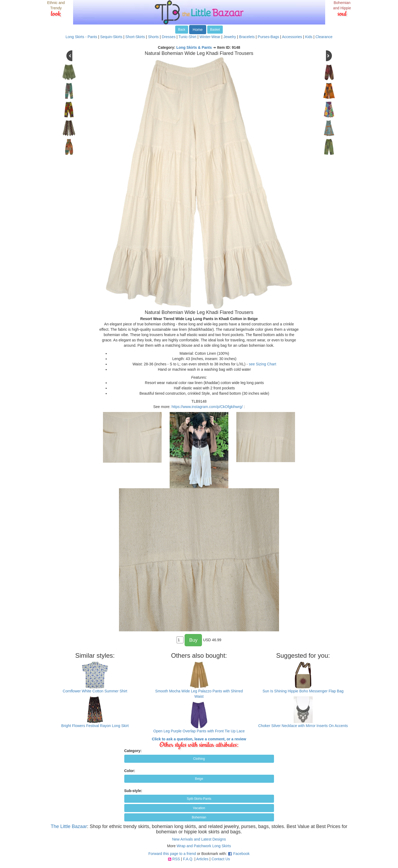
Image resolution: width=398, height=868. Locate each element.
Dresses (169, 37)
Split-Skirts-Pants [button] (199, 799)
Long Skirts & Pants (194, 47)
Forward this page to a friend (172, 854)
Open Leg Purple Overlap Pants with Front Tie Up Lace (199, 731)
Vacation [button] (199, 808)
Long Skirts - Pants (81, 37)
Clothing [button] (199, 759)
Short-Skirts (135, 37)
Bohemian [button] (199, 817)
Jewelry (230, 37)
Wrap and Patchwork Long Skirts (204, 846)
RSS (176, 859)
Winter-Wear (210, 37)
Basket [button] (215, 30)
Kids (309, 37)
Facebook (241, 854)
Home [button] (198, 30)
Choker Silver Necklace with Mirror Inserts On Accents (303, 726)
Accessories (292, 37)
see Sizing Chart (263, 364)
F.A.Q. (188, 859)
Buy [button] (193, 640)
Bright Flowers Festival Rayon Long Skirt (95, 726)
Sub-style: (133, 791)
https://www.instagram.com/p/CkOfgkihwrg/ (207, 407)
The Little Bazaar (69, 826)
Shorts (153, 37)
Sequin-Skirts (111, 37)
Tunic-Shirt (187, 37)
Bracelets (247, 37)
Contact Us (221, 859)
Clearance (324, 37)
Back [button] (182, 30)
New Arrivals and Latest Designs (199, 839)
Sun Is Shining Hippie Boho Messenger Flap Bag (303, 691)
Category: (133, 751)
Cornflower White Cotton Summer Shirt (95, 691)
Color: (130, 771)
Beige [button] (199, 779)
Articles (202, 859)
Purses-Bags (268, 37)
